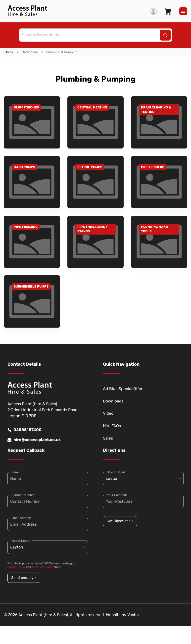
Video (108, 413)
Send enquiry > (24, 578)
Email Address (21, 518)
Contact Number (23, 495)
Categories (30, 52)
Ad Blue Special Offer (123, 389)
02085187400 (24, 430)
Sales (108, 438)
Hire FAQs (112, 426)
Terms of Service (42, 567)
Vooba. (134, 615)
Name (16, 472)
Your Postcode (117, 495)
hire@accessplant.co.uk (34, 440)
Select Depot (21, 541)
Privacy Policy (16, 567)
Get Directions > (120, 521)
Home (9, 52)
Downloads (113, 401)
